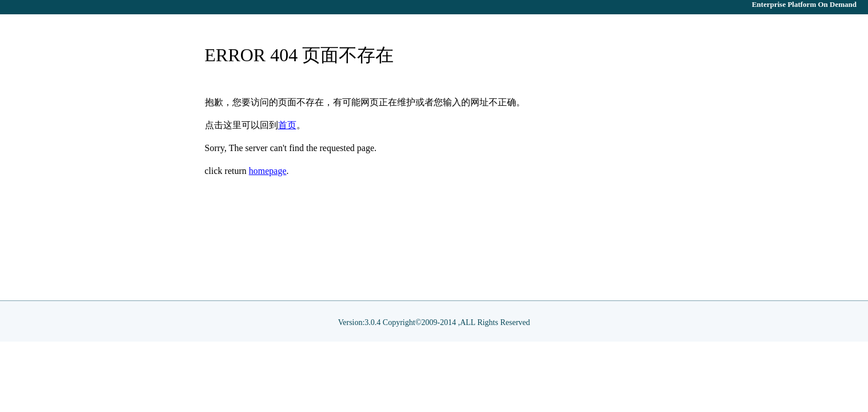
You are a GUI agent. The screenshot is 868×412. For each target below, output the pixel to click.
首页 (287, 125)
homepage (268, 171)
